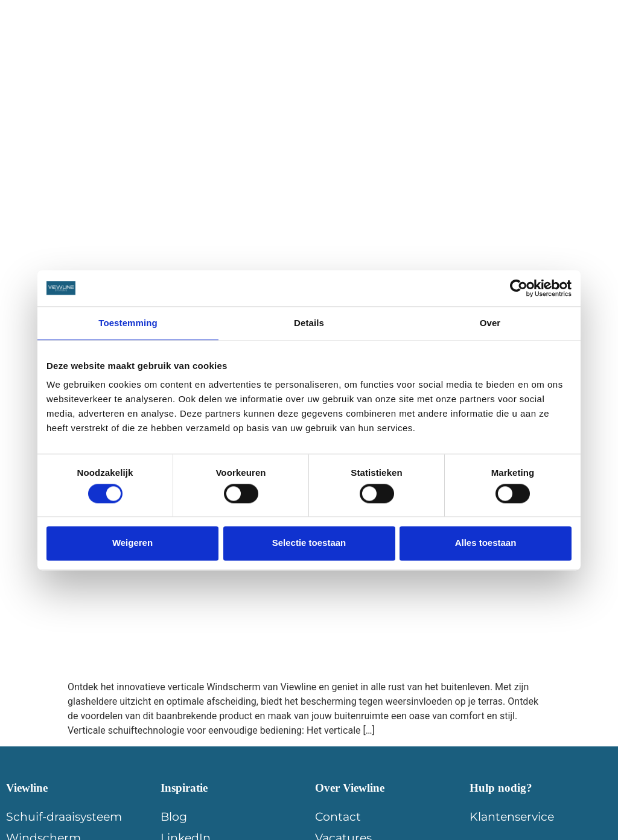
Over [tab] (490, 323)
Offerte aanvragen (471, 40)
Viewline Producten (138, 40)
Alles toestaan (486, 543)
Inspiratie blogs (254, 40)
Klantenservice (512, 817)
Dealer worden (358, 40)
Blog (174, 817)
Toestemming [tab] (128, 323)
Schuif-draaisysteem (64, 817)
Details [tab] (309, 323)
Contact (562, 40)
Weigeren (132, 543)
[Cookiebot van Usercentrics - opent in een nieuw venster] (519, 288)
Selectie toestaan (309, 543)
